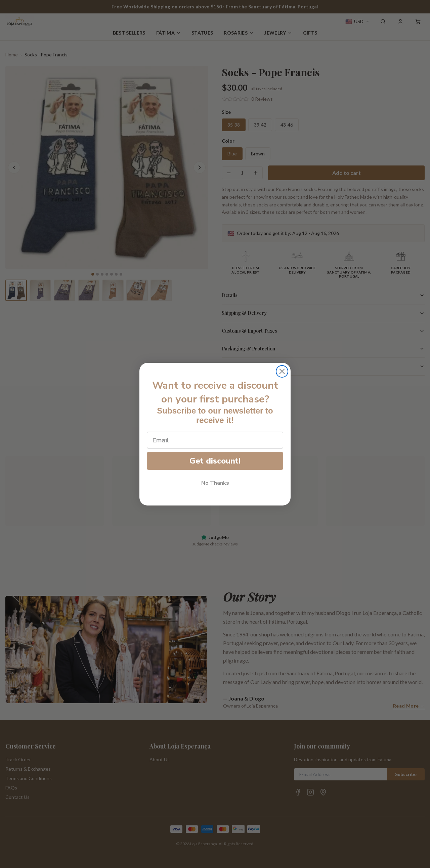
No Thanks (215, 483)
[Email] (215, 440)
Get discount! (215, 461)
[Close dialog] (282, 371)
